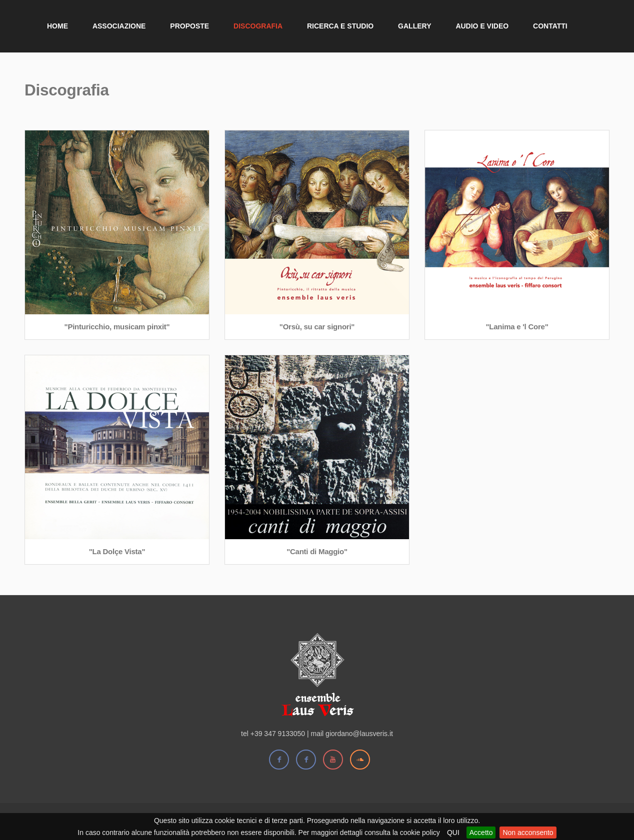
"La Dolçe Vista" (117, 551)
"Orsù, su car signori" (317, 327)
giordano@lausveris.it (359, 734)
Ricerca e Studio (340, 26)
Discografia (258, 26)
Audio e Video (482, 26)
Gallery (414, 26)
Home (57, 26)
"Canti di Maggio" (317, 551)
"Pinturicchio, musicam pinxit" (117, 327)
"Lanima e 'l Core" (517, 327)
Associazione (119, 26)
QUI (453, 833)
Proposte (189, 26)
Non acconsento (528, 833)
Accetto (481, 833)
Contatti (550, 26)
